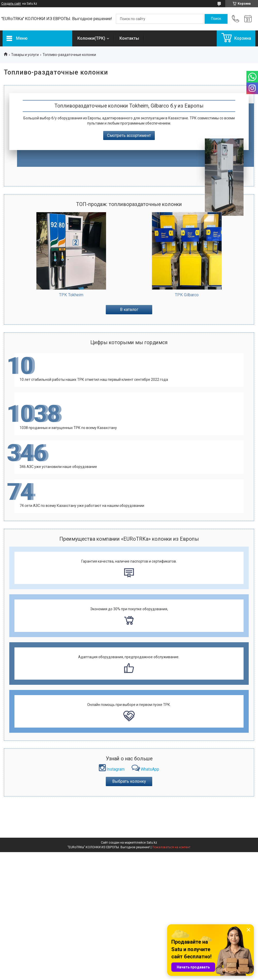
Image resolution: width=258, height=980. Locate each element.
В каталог (129, 310)
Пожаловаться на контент (171, 847)
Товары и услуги (25, 55)
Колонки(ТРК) (91, 38)
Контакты (129, 38)
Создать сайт (11, 4)
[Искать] (216, 19)
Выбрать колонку (129, 781)
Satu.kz (152, 843)
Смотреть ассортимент (129, 135)
